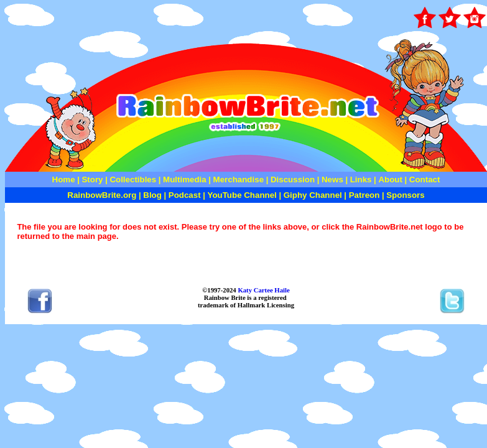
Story (92, 180)
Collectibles (133, 180)
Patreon (363, 195)
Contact (425, 180)
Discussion (293, 180)
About (391, 180)
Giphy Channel (313, 195)
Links (361, 180)
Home (64, 180)
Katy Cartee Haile (263, 290)
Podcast (185, 195)
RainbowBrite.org (102, 195)
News (331, 180)
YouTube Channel (242, 195)
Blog (152, 195)
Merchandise (239, 180)
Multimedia (185, 180)
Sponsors (405, 195)
